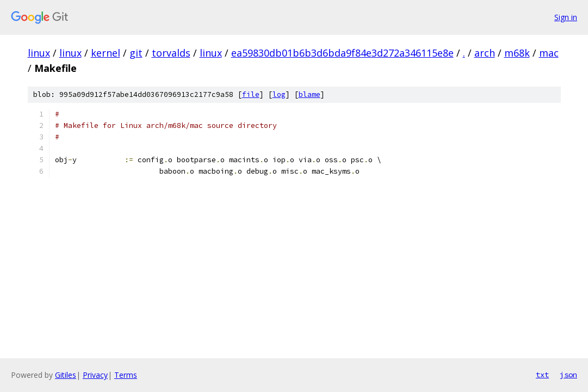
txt (542, 375)
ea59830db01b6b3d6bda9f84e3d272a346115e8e (342, 53)
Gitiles (66, 375)
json (568, 375)
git (136, 53)
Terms (126, 375)
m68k (517, 53)
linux (39, 53)
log (279, 94)
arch (485, 53)
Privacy (95, 375)
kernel (106, 53)
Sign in (566, 17)
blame (310, 94)
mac (549, 53)
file (251, 94)
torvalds (171, 53)
